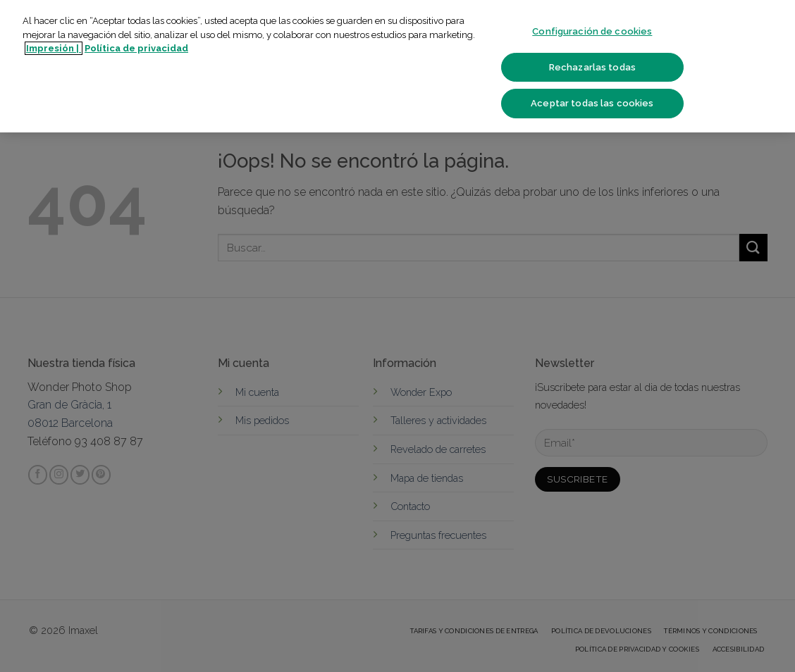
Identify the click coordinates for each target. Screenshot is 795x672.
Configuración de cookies (592, 31)
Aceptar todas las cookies (592, 103)
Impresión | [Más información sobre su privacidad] (54, 48)
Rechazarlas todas (592, 67)
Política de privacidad (136, 48)
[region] (397, 66)
